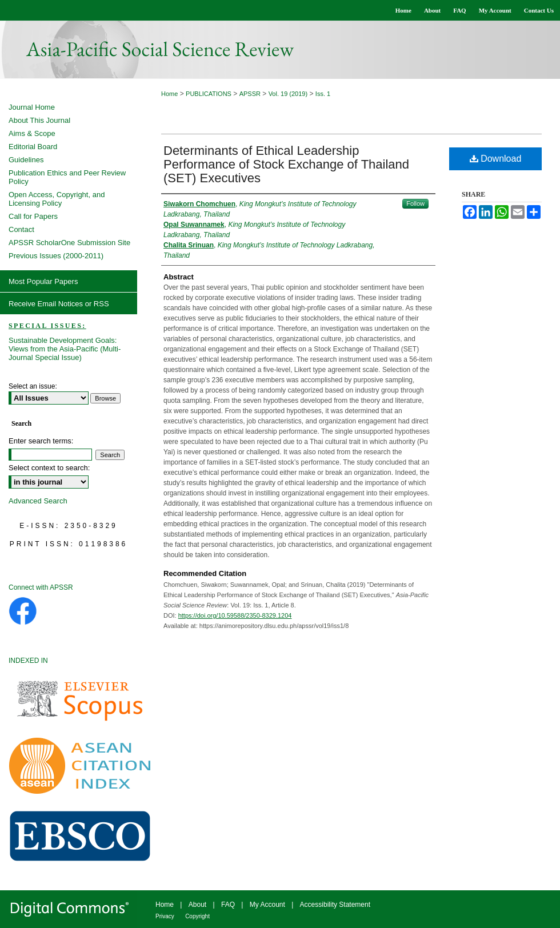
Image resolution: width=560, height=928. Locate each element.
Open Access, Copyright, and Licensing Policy (57, 199)
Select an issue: (33, 386)
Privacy (165, 916)
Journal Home (32, 107)
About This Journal (39, 120)
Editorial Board (33, 147)
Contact (21, 229)
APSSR (250, 94)
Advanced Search (38, 501)
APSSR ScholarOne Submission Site (69, 243)
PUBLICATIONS (209, 94)
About (197, 905)
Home (169, 94)
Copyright (197, 916)
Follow (415, 203)
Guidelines (26, 160)
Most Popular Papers (43, 281)
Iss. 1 (323, 94)
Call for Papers (33, 216)
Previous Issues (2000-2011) (56, 256)
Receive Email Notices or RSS (59, 304)
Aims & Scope (32, 133)
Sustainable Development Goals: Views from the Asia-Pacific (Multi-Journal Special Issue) (65, 349)
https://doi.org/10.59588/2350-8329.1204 (235, 615)
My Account (267, 905)
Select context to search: (49, 468)
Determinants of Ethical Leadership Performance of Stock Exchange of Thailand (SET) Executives (286, 164)
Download (496, 159)
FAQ (228, 905)
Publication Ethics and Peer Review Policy (67, 177)
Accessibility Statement (335, 905)
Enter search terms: (41, 441)
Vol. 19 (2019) (288, 94)
